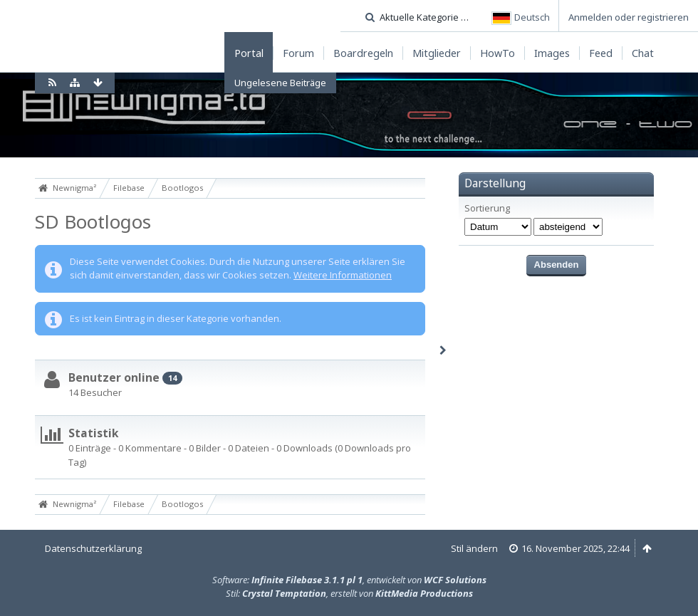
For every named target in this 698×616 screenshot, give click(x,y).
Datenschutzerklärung (93, 548)
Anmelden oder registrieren (629, 17)
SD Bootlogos (93, 221)
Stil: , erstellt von (349, 593)
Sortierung (487, 208)
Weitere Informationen (343, 275)
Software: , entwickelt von (349, 580)
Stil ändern (474, 548)
